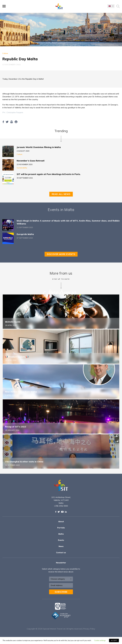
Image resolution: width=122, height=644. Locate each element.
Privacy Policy (89, 629)
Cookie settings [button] (100, 640)
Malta (61, 534)
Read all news (61, 194)
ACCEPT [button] (114, 640)
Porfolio (61, 528)
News (61, 546)
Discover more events (61, 254)
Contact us (61, 553)
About (61, 522)
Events (61, 540)
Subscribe (61, 592)
